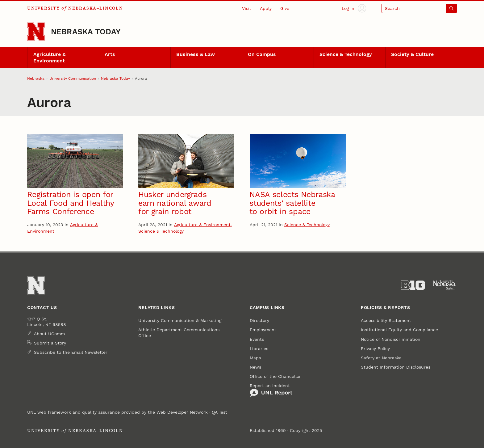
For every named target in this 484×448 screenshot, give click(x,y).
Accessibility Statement (386, 320)
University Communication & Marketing (180, 320)
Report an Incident (271, 390)
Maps (255, 358)
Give (285, 8)
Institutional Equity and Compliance (399, 330)
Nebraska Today (86, 32)
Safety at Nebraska (381, 358)
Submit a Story (50, 343)
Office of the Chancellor (275, 376)
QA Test (219, 412)
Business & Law (196, 54)
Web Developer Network (182, 412)
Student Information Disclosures (396, 367)
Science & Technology (346, 54)
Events (257, 339)
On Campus (262, 54)
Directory (259, 320)
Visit (247, 8)
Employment (263, 330)
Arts (110, 54)
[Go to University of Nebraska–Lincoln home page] (36, 32)
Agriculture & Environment (49, 58)
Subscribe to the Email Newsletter (71, 352)
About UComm (49, 334)
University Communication (73, 78)
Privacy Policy (375, 349)
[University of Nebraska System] (445, 285)
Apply (266, 8)
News (255, 367)
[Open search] (419, 8)
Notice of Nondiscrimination (391, 339)
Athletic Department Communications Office (179, 332)
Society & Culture (412, 54)
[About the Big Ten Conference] (413, 285)
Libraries (259, 349)
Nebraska (36, 78)
